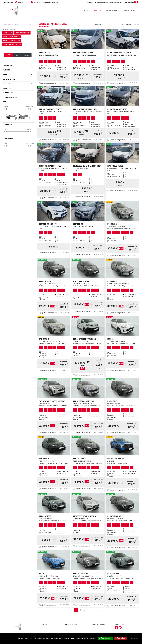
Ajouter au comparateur (49, 83)
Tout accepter (105, 638)
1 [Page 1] (76, 610)
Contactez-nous (8, 2)
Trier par (98, 25)
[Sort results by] (113, 25)
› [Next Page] (105, 610)
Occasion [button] (27, 55)
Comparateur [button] (128, 11)
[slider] (6, 109)
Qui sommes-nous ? (111, 11)
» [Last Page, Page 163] (109, 610)
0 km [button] (18, 55)
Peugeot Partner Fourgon (12, 44)
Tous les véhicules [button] (9, 55)
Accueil (87, 11)
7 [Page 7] (101, 610)
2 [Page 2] (80, 610)
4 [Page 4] (89, 610)
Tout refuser (121, 638)
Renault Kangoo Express (11, 40)
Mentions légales (71, 624)
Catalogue (97, 11)
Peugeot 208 (7, 33)
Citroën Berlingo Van (22, 33)
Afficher (128, 25)
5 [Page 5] (93, 610)
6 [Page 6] (97, 610)
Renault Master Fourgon (11, 37)
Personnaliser (134, 638)
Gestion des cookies (98, 624)
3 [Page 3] (85, 610)
